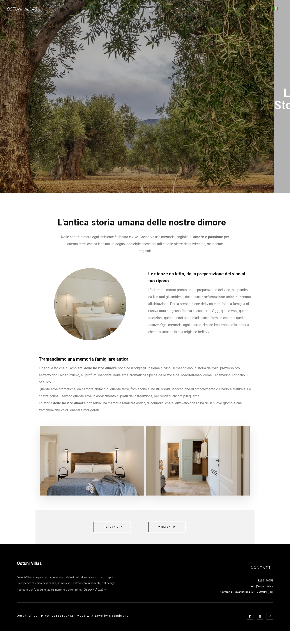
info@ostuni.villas (262, 586)
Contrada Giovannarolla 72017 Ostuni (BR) (247, 592)
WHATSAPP (167, 527)
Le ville (204, 9)
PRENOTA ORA (112, 527)
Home (153, 9)
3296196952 (265, 580)
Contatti (257, 9)
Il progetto (177, 9)
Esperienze (230, 9)
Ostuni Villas (22, 9)
